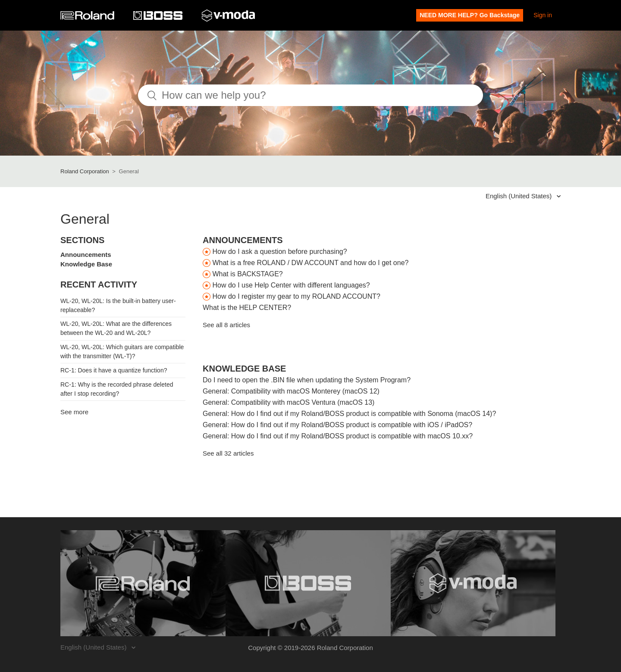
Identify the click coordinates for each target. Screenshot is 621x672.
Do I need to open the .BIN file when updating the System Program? (307, 380)
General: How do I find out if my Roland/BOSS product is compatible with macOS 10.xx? (338, 436)
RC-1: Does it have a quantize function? (114, 370)
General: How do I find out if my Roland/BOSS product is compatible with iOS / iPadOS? (337, 425)
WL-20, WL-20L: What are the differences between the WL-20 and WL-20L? (116, 328)
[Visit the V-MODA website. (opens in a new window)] (473, 583)
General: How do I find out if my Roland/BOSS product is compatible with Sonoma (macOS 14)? (349, 414)
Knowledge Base (86, 264)
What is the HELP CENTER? (247, 308)
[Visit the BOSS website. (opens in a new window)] (308, 583)
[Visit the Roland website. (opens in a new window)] (143, 583)
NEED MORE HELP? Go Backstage (470, 15)
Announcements (86, 255)
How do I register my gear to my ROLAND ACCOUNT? (296, 296)
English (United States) (520, 196)
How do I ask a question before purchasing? (279, 252)
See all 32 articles (228, 453)
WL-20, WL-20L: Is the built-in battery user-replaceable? (118, 305)
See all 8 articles (226, 325)
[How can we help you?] (310, 95)
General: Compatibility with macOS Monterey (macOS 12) (291, 391)
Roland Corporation (85, 171)
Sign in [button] (543, 15)
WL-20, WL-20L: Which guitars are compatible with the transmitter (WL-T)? (122, 352)
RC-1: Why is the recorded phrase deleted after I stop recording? (117, 389)
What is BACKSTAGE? (247, 274)
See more (74, 412)
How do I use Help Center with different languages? (291, 285)
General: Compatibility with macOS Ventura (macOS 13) (289, 402)
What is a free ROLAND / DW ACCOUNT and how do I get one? (310, 263)
